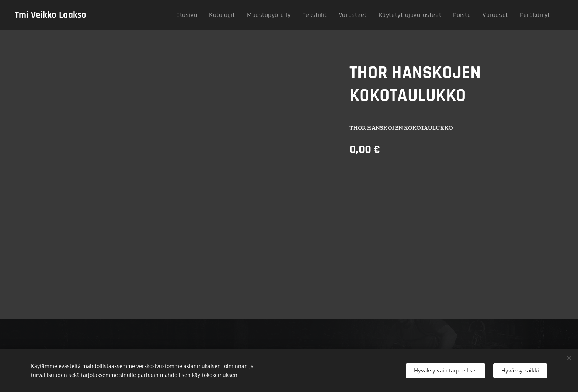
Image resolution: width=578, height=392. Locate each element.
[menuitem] (215, 15)
